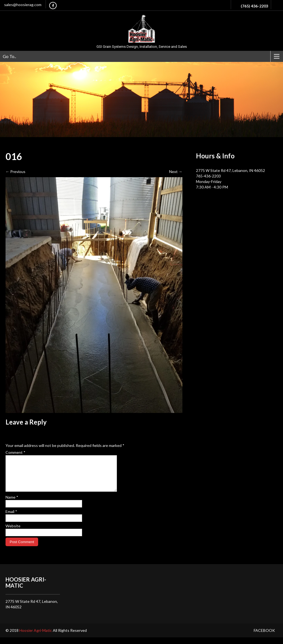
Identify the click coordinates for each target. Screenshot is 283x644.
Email (11, 518)
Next (176, 172)
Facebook (264, 637)
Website (13, 532)
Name (12, 504)
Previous (15, 172)
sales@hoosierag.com (23, 5)
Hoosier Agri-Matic (36, 637)
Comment (15, 452)
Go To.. (9, 56)
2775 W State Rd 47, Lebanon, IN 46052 (230, 170)
